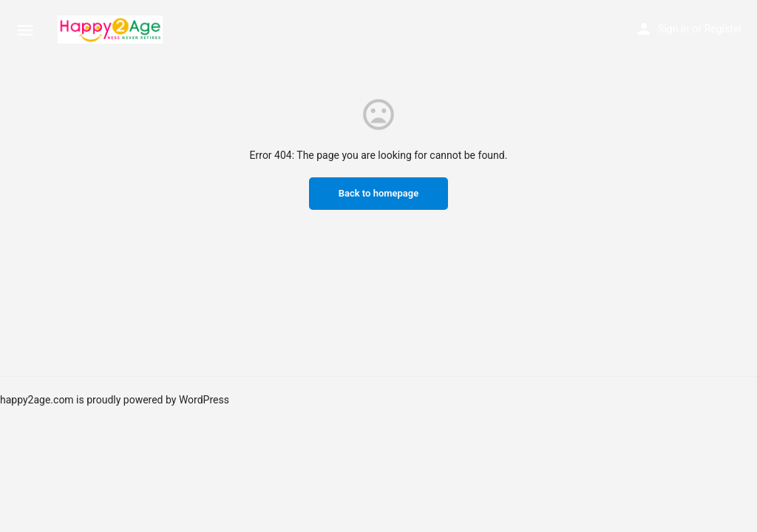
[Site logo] (112, 30)
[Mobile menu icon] (25, 30)
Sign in (673, 29)
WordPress (204, 400)
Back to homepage (379, 193)
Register (723, 29)
